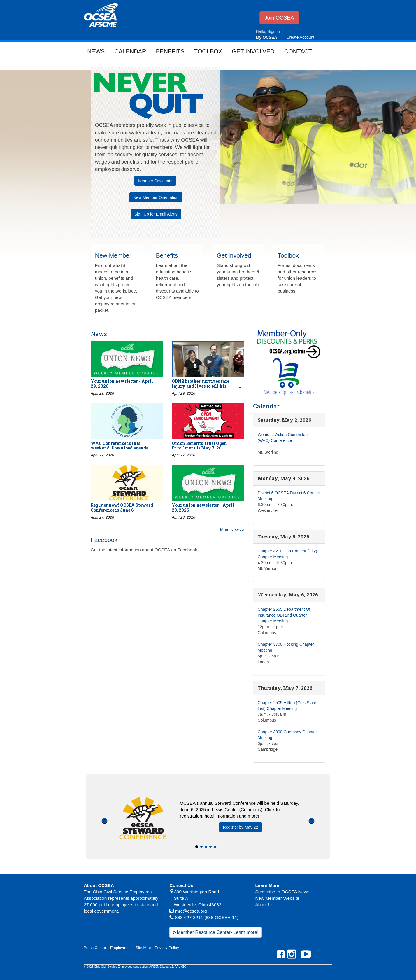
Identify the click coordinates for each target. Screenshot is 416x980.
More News (232, 530)
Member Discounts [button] (155, 181)
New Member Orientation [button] (156, 197)
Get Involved (253, 51)
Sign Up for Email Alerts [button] (156, 214)
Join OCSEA (279, 18)
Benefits (170, 51)
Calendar (130, 51)
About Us (264, 905)
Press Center (95, 948)
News (96, 51)
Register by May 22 (241, 827)
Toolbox (208, 51)
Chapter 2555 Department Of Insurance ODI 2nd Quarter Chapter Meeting (284, 615)
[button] (105, 838)
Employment (121, 948)
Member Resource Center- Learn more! (217, 932)
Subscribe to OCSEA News (282, 892)
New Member (113, 255)
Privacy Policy (167, 948)
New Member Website (277, 898)
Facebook (104, 540)
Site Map (143, 948)
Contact (298, 51)
